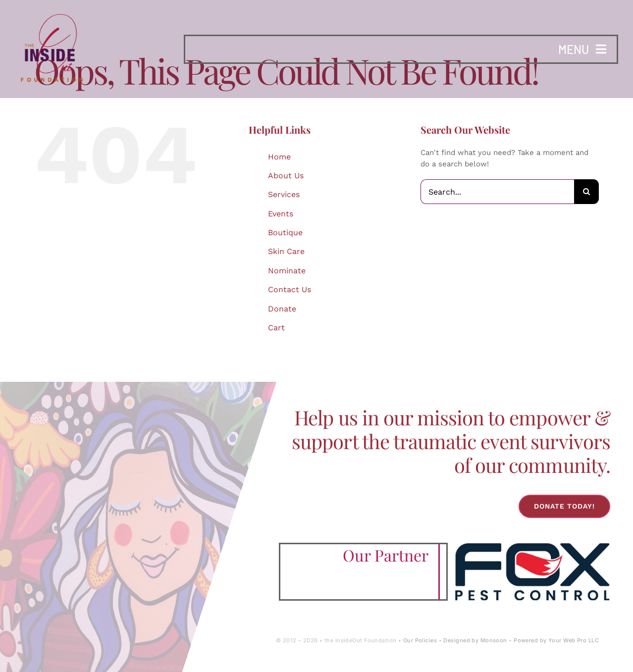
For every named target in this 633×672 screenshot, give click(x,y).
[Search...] (497, 192)
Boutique (285, 233)
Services (284, 194)
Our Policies (420, 640)
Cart (276, 328)
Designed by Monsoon (475, 640)
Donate (282, 309)
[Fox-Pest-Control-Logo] (532, 546)
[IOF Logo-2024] (52, 11)
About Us (286, 176)
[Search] (586, 192)
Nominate (287, 271)
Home (279, 157)
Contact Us (290, 289)
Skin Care (286, 251)
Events (281, 214)
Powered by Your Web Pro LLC (556, 640)
